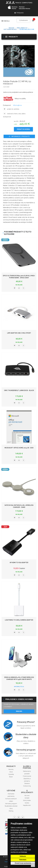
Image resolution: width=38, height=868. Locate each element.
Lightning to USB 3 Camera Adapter (19, 620)
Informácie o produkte (19, 136)
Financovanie (27, 776)
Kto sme (27, 796)
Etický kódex (27, 800)
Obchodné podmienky (11, 795)
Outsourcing (27, 786)
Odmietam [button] (23, 860)
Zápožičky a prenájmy (27, 780)
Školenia (27, 783)
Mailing (19, 711)
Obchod (11, 28)
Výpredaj (11, 774)
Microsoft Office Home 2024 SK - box (19, 448)
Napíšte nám (27, 805)
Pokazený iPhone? (26, 722)
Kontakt (27, 798)
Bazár (11, 777)
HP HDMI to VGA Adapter (19, 563)
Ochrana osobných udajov (11, 800)
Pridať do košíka (23, 129)
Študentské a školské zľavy (26, 736)
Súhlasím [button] (23, 856)
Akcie (11, 772)
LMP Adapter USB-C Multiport (19, 333)
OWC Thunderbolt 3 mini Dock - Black (19, 390)
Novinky (11, 769)
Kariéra (27, 803)
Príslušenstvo (22, 28)
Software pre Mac (10, 29)
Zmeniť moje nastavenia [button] (23, 863)
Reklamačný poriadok (27, 772)
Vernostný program (26, 750)
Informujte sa (17, 105)
